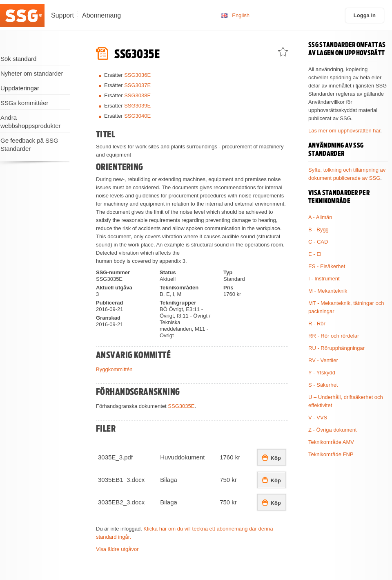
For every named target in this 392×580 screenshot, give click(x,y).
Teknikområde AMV (331, 442)
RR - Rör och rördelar (334, 336)
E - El (315, 254)
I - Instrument (324, 279)
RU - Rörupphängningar (336, 348)
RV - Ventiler (323, 360)
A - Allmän (320, 217)
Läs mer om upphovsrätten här (344, 131)
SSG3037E (137, 85)
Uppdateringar (20, 88)
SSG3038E (137, 95)
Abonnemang (101, 15)
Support (62, 15)
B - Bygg (318, 230)
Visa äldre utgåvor (117, 549)
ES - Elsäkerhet (327, 266)
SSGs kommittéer (24, 103)
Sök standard (18, 59)
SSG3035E (181, 406)
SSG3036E (137, 75)
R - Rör (317, 324)
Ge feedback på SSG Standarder (29, 144)
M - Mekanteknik (328, 291)
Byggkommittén (114, 369)
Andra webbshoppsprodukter (31, 122)
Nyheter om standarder (32, 73)
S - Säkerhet (323, 385)
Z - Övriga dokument (333, 430)
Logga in (365, 15)
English (241, 15)
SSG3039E (137, 106)
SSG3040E (137, 116)
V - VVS (318, 418)
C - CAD (318, 242)
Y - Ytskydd (322, 373)
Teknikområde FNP (331, 454)
